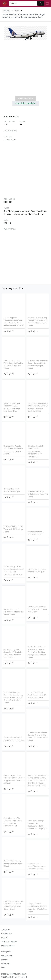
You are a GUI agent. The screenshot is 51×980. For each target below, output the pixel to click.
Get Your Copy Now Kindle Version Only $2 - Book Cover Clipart (37, 692)
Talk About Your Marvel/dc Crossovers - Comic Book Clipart (37, 862)
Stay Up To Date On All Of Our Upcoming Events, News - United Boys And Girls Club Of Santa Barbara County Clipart (38, 777)
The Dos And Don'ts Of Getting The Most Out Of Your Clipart (37, 607)
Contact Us (6, 934)
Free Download (25, 98)
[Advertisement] (25, 70)
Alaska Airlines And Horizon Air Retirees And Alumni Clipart (13, 610)
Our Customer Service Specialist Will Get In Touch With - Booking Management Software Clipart (36, 650)
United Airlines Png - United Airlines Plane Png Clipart (38, 493)
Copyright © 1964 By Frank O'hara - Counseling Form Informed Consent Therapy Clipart (36, 450)
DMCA (4, 938)
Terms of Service (9, 942)
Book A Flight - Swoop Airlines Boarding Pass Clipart (13, 859)
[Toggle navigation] (47, 3)
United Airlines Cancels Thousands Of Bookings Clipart (13, 527)
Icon (3, 968)
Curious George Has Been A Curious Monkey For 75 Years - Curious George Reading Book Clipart (13, 695)
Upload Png (7, 956)
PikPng (6, 11)
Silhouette (6, 964)
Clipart (4, 960)
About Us (6, 930)
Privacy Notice (8, 946)
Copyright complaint (25, 103)
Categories (6, 952)
